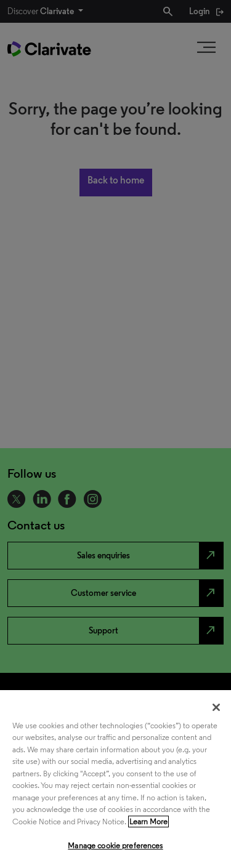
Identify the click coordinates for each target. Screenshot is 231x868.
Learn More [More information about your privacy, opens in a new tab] (148, 822)
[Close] (216, 707)
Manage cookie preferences (115, 846)
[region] (115, 779)
